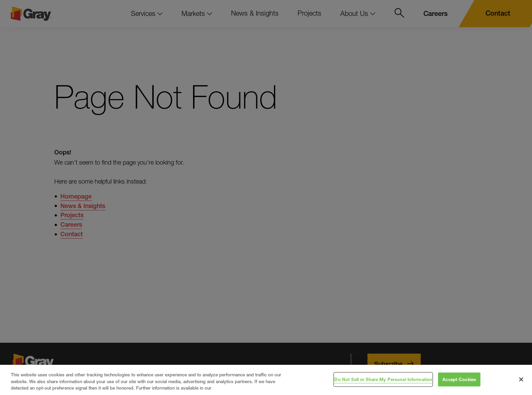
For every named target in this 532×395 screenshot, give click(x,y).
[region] (266, 380)
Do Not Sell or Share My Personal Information (383, 379)
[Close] (521, 379)
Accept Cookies (459, 379)
